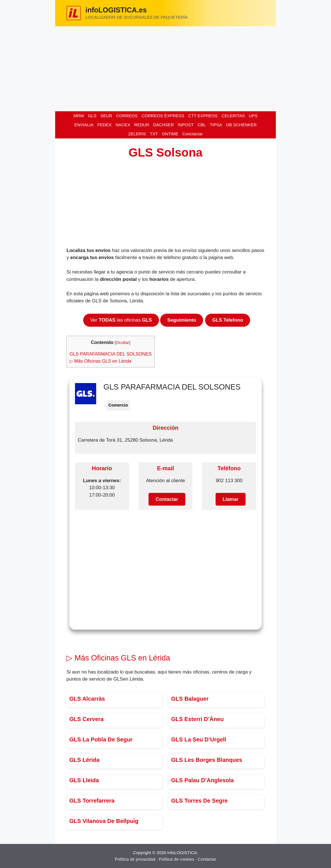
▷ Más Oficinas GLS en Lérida (100, 361)
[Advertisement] (165, 69)
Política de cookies (176, 859)
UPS (253, 116)
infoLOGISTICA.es (116, 10)
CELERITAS (233, 116)
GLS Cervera (86, 719)
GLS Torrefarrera (92, 801)
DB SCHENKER (241, 125)
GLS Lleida (84, 780)
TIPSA (216, 125)
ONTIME (170, 134)
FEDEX (104, 125)
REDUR (142, 125)
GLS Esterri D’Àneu (197, 719)
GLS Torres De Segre (199, 801)
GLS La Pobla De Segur (101, 739)
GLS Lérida (84, 760)
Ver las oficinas (121, 320)
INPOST (186, 125)
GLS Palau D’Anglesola (202, 780)
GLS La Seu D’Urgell (199, 739)
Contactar (207, 859)
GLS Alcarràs (87, 699)
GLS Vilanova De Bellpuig (104, 821)
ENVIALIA (84, 125)
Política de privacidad (135, 859)
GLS (92, 116)
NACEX (123, 125)
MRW (79, 116)
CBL (202, 125)
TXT (154, 134)
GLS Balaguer (190, 699)
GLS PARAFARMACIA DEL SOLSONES (111, 354)
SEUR (106, 116)
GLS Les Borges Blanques (207, 760)
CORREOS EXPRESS (163, 116)
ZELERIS (137, 134)
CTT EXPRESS (203, 116)
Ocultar (123, 343)
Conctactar (193, 134)
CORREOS (127, 116)
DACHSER (163, 125)
